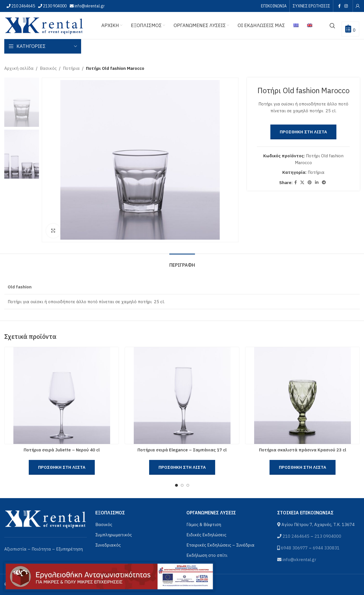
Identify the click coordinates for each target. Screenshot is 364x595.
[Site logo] (44, 25)
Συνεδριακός (108, 545)
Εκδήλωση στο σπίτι (207, 555)
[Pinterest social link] (310, 183)
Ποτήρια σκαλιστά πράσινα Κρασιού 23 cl (303, 450)
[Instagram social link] (346, 6)
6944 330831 (326, 548)
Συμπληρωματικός (114, 535)
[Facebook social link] (339, 6)
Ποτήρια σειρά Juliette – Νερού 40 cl (62, 450)
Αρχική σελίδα (19, 68)
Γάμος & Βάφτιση (204, 524)
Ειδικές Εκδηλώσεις (206, 535)
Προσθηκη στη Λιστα (303, 132)
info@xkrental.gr (89, 6)
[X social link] (302, 183)
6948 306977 (294, 548)
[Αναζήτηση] (332, 26)
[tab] (182, 262)
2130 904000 (54, 6)
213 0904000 (328, 536)
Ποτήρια (71, 68)
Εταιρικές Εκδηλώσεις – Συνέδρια (220, 545)
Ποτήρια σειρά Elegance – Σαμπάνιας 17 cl (182, 450)
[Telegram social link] (324, 183)
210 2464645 (23, 6)
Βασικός (48, 68)
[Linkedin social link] (317, 183)
